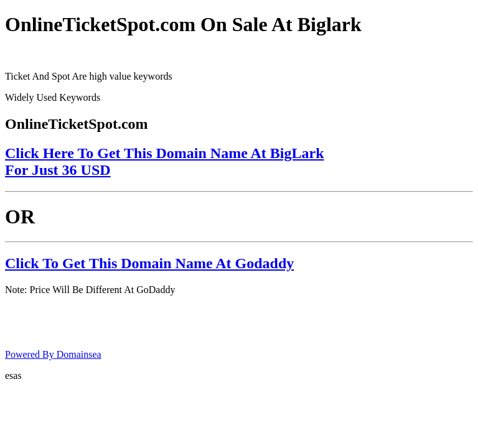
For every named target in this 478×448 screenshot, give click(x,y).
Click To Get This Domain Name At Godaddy (149, 263)
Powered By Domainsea (53, 354)
